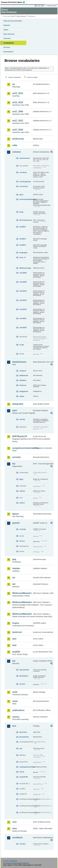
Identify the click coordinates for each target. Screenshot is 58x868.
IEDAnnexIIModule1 (22, 593)
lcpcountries (24, 670)
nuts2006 (23, 282)
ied (14, 584)
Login (39, 6)
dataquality (18, 404)
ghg (14, 559)
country (22, 844)
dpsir (21, 195)
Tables (6, 30)
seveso (16, 717)
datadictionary (19, 362)
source (22, 541)
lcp (14, 661)
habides (16, 568)
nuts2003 (23, 273)
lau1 (14, 639)
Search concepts (32, 77)
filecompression (26, 220)
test (14, 726)
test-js (22, 772)
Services (7, 47)
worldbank (17, 838)
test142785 (24, 777)
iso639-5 (23, 245)
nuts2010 (23, 291)
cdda (15, 145)
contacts (23, 371)
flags (21, 479)
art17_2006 (18, 111)
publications (18, 710)
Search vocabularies (15, 77)
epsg (21, 212)
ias (14, 578)
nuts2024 (23, 328)
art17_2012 (18, 121)
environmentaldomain (26, 199)
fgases (16, 514)
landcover (17, 632)
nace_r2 (22, 257)
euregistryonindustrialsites (22, 448)
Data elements (9, 34)
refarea (22, 491)
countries (23, 172)
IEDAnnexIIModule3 (22, 602)
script (22, 345)
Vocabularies (9, 43)
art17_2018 (18, 130)
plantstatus (24, 676)
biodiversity (18, 139)
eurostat (16, 457)
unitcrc (22, 503)
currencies (24, 186)
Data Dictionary (21, 16)
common (17, 152)
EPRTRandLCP (20, 436)
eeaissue (23, 385)
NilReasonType (25, 268)
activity (22, 419)
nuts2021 (23, 318)
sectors (22, 684)
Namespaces (8, 52)
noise (15, 701)
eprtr (15, 410)
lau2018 (16, 652)
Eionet (13, 16)
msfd (15, 692)
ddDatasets (24, 375)
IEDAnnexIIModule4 (22, 614)
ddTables (23, 380)
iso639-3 (23, 239)
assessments (25, 158)
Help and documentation (13, 21)
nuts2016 (23, 309)
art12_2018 (18, 102)
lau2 (14, 645)
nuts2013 (23, 300)
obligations (24, 391)
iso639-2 (23, 227)
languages (23, 253)
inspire (16, 623)
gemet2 (16, 523)
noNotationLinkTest (26, 767)
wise (15, 828)
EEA (14, 2)
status (22, 396)
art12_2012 (18, 93)
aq (13, 84)
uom (14, 822)
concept (23, 529)
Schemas (7, 38)
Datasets (7, 25)
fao (14, 464)
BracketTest (24, 737)
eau (21, 748)
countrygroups (25, 181)
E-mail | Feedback (10, 861)
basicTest (23, 732)
